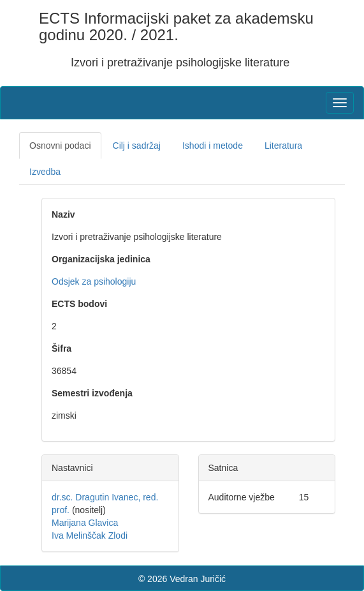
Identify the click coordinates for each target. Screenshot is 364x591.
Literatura (283, 146)
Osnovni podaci (60, 146)
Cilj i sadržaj (137, 146)
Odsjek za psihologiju (94, 281)
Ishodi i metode (213, 146)
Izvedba (45, 172)
